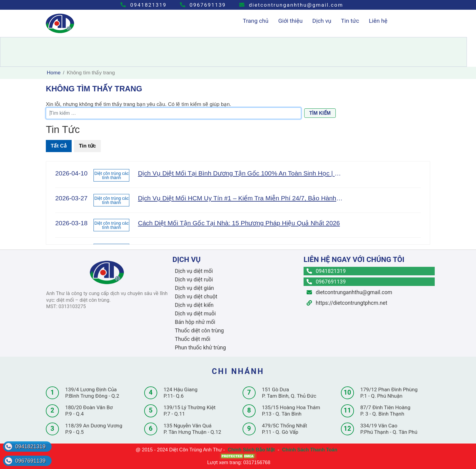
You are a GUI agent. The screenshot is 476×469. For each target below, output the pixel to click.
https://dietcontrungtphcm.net (347, 303)
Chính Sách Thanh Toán (310, 450)
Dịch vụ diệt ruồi (194, 280)
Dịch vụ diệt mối (194, 271)
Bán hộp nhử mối (195, 322)
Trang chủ (256, 21)
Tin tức (350, 21)
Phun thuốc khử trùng (200, 348)
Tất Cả (59, 146)
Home (54, 73)
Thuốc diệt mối (193, 339)
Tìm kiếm (320, 113)
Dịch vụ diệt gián (194, 288)
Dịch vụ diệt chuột (196, 297)
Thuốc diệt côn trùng (199, 331)
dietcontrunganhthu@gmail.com (291, 5)
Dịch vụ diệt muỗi (195, 314)
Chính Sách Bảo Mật (251, 450)
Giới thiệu (290, 21)
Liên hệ (378, 21)
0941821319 (143, 5)
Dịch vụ (322, 21)
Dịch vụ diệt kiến (194, 305)
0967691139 (203, 5)
